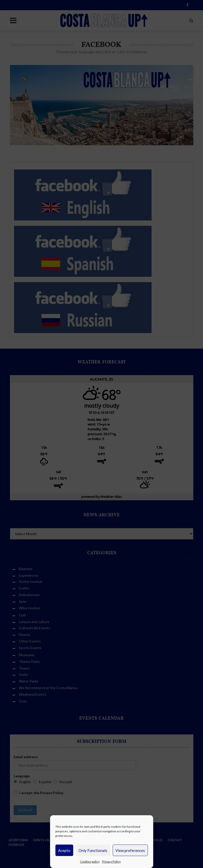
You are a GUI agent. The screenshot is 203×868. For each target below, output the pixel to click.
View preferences (130, 850)
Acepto (64, 850)
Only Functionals (93, 850)
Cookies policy (90, 862)
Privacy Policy (111, 862)
